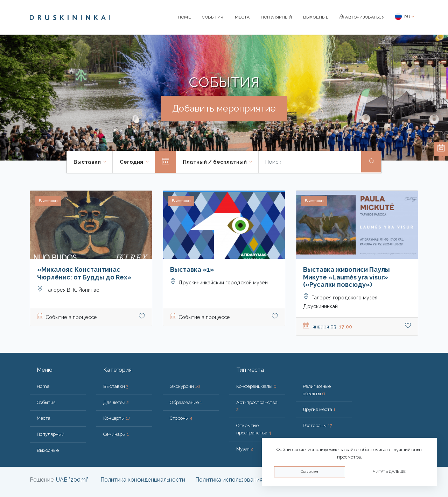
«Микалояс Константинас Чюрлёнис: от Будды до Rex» (84, 273)
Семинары (116, 434)
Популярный (276, 17)
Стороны (181, 418)
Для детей (116, 402)
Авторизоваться (362, 17)
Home (184, 17)
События (213, 17)
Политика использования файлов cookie (249, 480)
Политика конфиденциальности (143, 480)
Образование (186, 402)
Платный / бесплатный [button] (215, 162)
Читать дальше (389, 472)
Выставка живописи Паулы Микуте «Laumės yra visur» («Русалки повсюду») (346, 277)
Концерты (117, 418)
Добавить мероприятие (224, 108)
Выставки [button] (88, 162)
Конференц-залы (256, 386)
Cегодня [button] (132, 162)
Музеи (245, 449)
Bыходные (316, 17)
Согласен (309, 472)
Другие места (319, 409)
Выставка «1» (192, 269)
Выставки (116, 386)
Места (242, 17)
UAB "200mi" (72, 480)
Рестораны (317, 425)
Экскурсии (185, 386)
